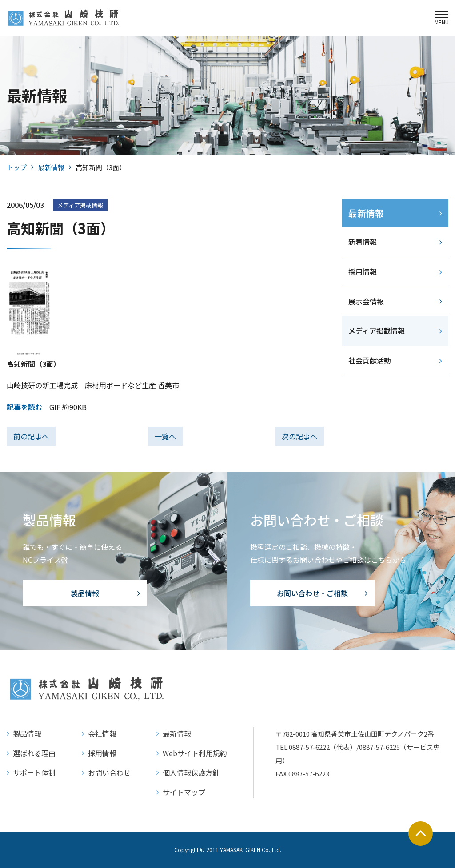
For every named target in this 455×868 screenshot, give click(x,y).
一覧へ (165, 436)
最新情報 (51, 167)
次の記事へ (299, 436)
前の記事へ (31, 436)
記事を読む (24, 407)
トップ (17, 167)
